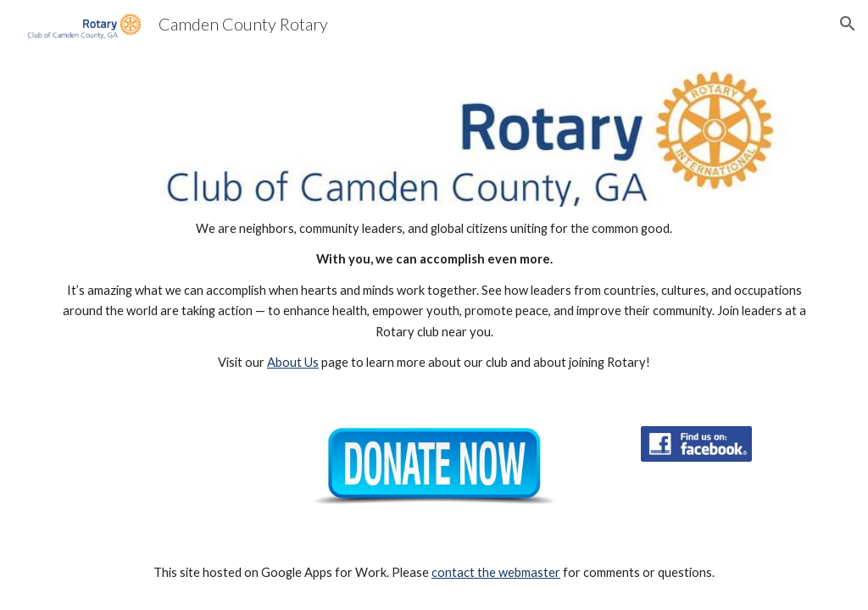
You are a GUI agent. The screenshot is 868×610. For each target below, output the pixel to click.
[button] (848, 24)
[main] (434, 296)
